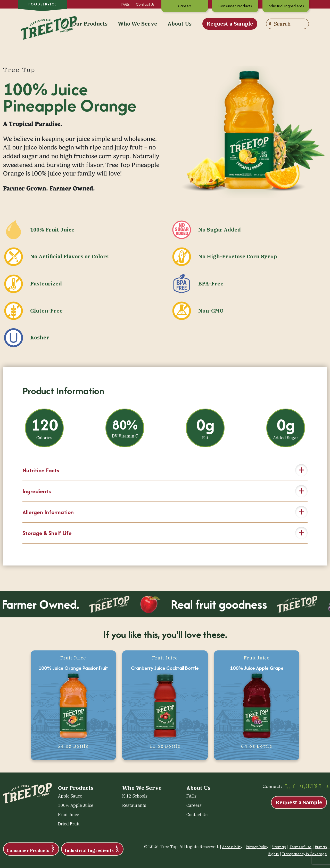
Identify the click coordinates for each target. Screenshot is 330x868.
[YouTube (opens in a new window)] (323, 786)
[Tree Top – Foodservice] (43, 23)
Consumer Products (235, 6)
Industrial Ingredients (286, 6)
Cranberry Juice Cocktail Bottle (165, 668)
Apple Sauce (70, 796)
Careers (185, 6)
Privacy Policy (257, 847)
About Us (180, 24)
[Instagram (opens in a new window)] (297, 786)
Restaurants (134, 805)
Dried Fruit (69, 824)
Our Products (90, 24)
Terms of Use (300, 847)
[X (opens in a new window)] (314, 786)
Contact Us (145, 4)
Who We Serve (138, 24)
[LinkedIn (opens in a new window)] (306, 786)
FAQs (125, 4)
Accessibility (232, 847)
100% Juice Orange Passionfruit (73, 668)
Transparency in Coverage (304, 854)
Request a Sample (230, 24)
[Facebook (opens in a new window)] (288, 786)
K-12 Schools (135, 796)
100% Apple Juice (76, 805)
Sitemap (279, 847)
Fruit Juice (69, 815)
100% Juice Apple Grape (257, 668)
